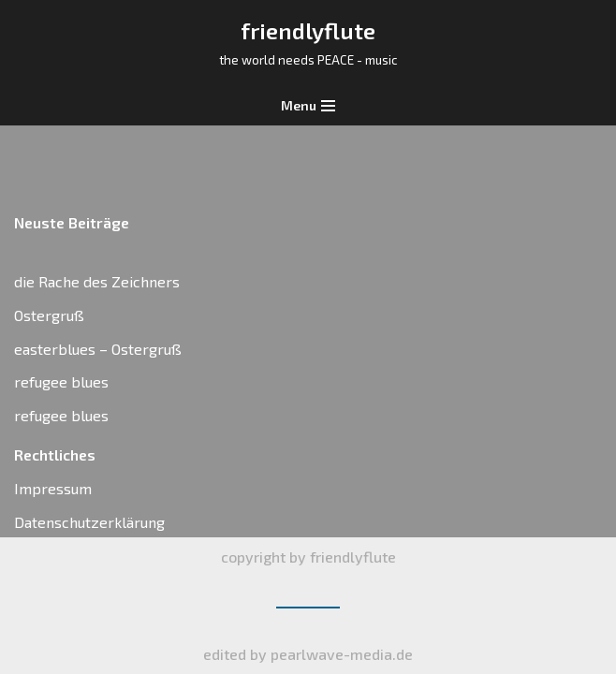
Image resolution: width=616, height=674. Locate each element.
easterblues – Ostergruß (98, 349)
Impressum (53, 488)
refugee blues (61, 381)
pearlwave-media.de (342, 654)
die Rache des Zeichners (97, 281)
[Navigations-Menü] (308, 106)
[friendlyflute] (308, 43)
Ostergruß (49, 315)
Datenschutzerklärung (89, 522)
